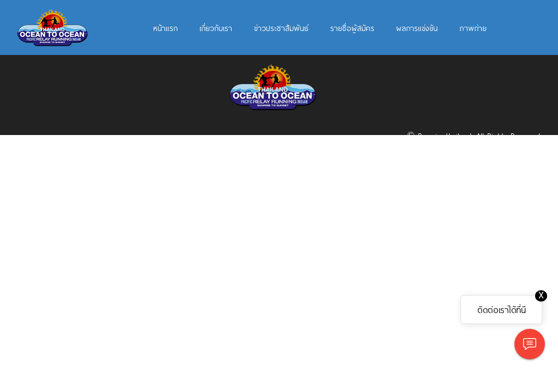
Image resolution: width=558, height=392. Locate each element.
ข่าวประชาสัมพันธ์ (281, 28)
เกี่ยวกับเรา (216, 28)
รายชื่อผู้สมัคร (352, 28)
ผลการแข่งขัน (417, 28)
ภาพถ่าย (473, 28)
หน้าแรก (165, 28)
